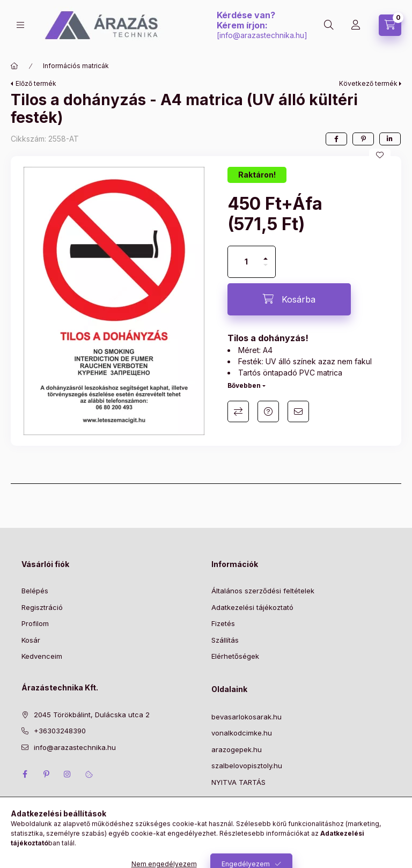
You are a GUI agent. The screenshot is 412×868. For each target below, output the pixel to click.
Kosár (31, 640)
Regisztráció (42, 607)
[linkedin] (390, 139)
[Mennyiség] (246, 262)
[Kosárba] (289, 299)
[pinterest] (363, 139)
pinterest (46, 774)
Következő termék (368, 83)
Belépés (35, 591)
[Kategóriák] (20, 25)
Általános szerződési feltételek (263, 591)
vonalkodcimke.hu (242, 733)
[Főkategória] (14, 66)
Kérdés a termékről (268, 411)
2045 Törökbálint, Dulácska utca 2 (92, 715)
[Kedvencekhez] (380, 155)
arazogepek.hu (237, 749)
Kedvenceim (42, 656)
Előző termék (36, 83)
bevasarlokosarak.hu (247, 717)
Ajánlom (298, 411)
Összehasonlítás (238, 411)
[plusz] (266, 254)
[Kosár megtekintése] (390, 25)
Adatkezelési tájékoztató (252, 607)
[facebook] (336, 139)
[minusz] (266, 270)
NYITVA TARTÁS (238, 782)
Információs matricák (76, 66)
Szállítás (225, 640)
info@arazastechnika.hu (262, 35)
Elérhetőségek (235, 656)
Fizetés (223, 623)
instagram (68, 774)
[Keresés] (329, 25)
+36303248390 (60, 731)
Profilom (35, 623)
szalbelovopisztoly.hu (247, 766)
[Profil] (356, 25)
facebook (25, 774)
